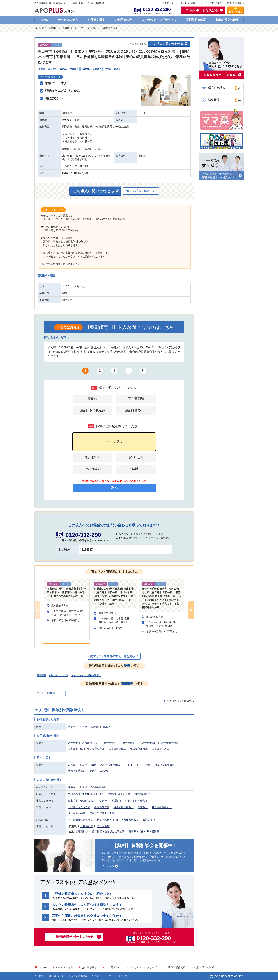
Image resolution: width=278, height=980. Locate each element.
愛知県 (66, 28)
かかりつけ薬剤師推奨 (102, 813)
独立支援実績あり (162, 807)
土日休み (73, 794)
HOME (44, 20)
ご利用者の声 (123, 20)
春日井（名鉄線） (99, 771)
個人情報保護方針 (80, 976)
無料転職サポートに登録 (74, 937)
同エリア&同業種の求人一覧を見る (113, 656)
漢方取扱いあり (77, 813)
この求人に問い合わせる (167, 44)
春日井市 (79, 28)
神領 (94, 765)
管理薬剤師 (103, 826)
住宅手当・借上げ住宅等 (82, 801)
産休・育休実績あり (127, 820)
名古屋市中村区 (170, 743)
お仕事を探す (96, 20)
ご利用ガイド (169, 3)
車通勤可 (116, 801)
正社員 (40, 693)
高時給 (83, 787)
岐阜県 (72, 727)
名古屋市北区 (130, 743)
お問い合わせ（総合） (57, 976)
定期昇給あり (99, 787)
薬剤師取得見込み (93, 410)
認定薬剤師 (136, 399)
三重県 (107, 727)
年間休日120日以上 (93, 794)
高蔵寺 (83, 765)
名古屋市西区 (149, 743)
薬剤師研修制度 (196, 20)
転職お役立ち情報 (227, 20)
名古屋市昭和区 (96, 749)
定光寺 (72, 765)
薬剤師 (93, 399)
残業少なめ (149, 820)
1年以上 (136, 469)
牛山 (139, 765)
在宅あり (143, 807)
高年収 (72, 787)
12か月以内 (92, 469)
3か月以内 (92, 458)
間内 (148, 765)
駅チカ (103, 801)
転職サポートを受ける (202, 10)
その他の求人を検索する (180, 701)
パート (61, 693)
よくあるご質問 (188, 3)
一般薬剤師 (87, 826)
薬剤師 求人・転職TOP (46, 28)
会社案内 (39, 976)
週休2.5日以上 (142, 794)
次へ (114, 488)
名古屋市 (73, 743)
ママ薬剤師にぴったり (80, 820)
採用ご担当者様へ (235, 3)
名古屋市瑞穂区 (117, 749)
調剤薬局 (41, 675)
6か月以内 (136, 458)
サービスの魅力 (68, 20)
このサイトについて (101, 976)
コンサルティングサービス (159, 20)
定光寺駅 (92, 28)
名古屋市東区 (111, 743)
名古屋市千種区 (91, 743)
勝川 (129, 765)
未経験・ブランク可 (79, 807)
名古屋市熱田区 (139, 749)
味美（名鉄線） (77, 771)
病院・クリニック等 (58, 675)
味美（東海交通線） (166, 765)
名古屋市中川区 (160, 749)
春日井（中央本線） (112, 765)
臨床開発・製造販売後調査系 (108, 831)
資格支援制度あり (124, 807)
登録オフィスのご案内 (211, 3)
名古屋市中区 (75, 749)
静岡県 (83, 727)
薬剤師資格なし (136, 410)
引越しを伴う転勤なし (138, 801)
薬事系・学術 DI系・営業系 (144, 831)
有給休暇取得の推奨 (119, 794)
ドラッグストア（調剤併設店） (86, 675)
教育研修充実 (102, 807)
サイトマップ (121, 976)
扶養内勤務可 (104, 820)
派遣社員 (51, 693)
